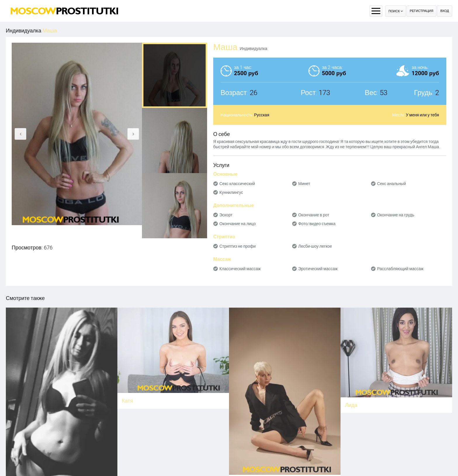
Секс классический (237, 184)
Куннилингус (231, 192)
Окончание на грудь (396, 215)
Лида (351, 405)
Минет (304, 184)
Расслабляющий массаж (400, 269)
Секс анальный (392, 184)
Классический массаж (240, 269)
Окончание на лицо (237, 224)
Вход (445, 11)
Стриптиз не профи (237, 246)
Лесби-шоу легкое (315, 246)
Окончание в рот (314, 215)
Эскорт (226, 215)
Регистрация (422, 11)
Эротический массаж (318, 269)
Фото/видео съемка (317, 224)
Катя (127, 401)
